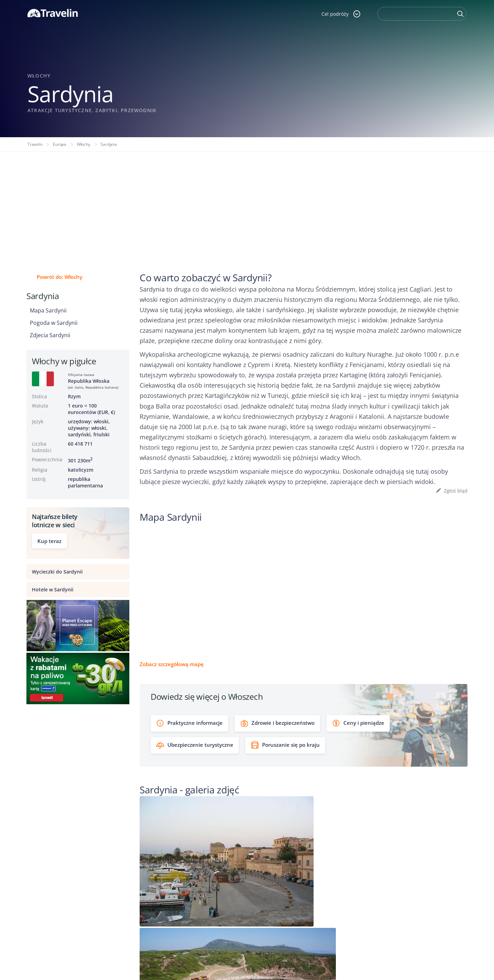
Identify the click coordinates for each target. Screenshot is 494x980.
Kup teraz (49, 541)
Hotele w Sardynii (53, 589)
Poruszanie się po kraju (285, 745)
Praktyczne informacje (189, 723)
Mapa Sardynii (48, 310)
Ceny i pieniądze (358, 723)
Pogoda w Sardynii (54, 323)
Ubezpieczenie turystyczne (195, 745)
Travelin (35, 144)
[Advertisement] (247, 203)
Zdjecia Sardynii (50, 335)
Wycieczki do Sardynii (57, 572)
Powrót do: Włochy (60, 277)
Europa (60, 144)
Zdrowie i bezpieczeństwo (277, 723)
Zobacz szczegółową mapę (172, 664)
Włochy (84, 144)
